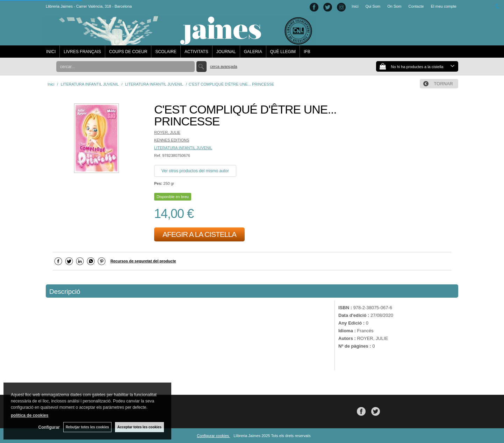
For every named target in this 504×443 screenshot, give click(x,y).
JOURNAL (226, 52)
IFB (307, 52)
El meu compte (444, 6)
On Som (394, 6)
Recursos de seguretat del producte (143, 261)
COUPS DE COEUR (128, 52)
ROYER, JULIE (167, 132)
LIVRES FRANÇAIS (82, 52)
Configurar (49, 427)
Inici (355, 6)
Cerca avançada (224, 66)
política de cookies (30, 415)
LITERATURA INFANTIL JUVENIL (183, 148)
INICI (51, 52)
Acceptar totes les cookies (139, 427)
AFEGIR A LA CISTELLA (199, 234)
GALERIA (253, 52)
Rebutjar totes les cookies (87, 427)
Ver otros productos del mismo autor (195, 171)
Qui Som (373, 6)
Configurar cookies (213, 436)
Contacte (416, 6)
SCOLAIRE (166, 52)
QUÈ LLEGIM (283, 52)
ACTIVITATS (196, 52)
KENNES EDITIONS (172, 140)
